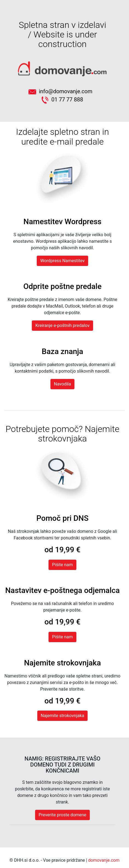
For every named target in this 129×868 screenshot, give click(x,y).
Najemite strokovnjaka (63, 663)
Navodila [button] (62, 384)
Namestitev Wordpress (63, 222)
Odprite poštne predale (62, 286)
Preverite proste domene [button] (62, 815)
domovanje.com (104, 860)
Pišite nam (62, 565)
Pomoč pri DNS (62, 518)
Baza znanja (62, 351)
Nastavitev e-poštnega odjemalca (62, 590)
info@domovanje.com (62, 91)
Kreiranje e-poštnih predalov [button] (62, 325)
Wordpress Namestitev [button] (62, 261)
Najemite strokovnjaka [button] (63, 716)
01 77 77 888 (62, 100)
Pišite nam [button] (62, 637)
